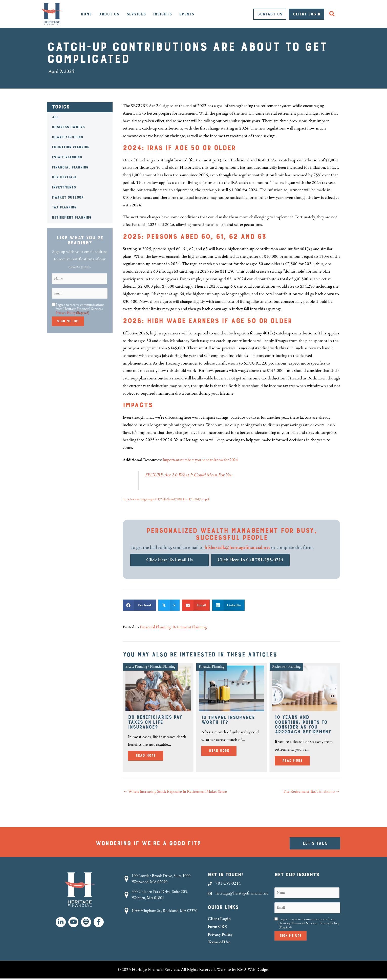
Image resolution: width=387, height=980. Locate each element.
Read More (149, 755)
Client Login (307, 14)
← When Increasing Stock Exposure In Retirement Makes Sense (179, 792)
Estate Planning (67, 157)
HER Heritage (64, 177)
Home (86, 14)
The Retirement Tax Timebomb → (309, 792)
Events (187, 14)
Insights (162, 14)
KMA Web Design (253, 971)
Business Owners (68, 127)
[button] (333, 14)
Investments (64, 187)
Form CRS (217, 928)
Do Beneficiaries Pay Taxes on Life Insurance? (155, 722)
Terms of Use (219, 943)
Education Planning (71, 147)
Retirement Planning (72, 218)
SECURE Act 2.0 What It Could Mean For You (190, 475)
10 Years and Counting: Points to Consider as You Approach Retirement (303, 725)
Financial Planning (70, 167)
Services (136, 14)
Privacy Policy (66, 313)
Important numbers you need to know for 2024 (204, 460)
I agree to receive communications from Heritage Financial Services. (80, 309)
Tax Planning (64, 207)
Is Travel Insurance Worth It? (228, 720)
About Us (109, 14)
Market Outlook (68, 198)
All (55, 117)
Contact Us (270, 14)
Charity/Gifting (67, 137)
